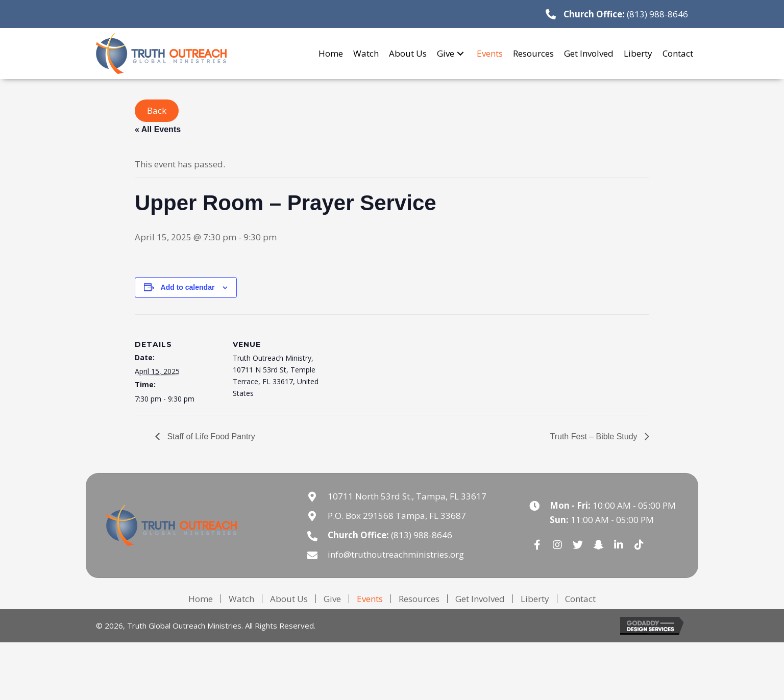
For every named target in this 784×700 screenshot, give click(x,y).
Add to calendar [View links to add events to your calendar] (188, 287)
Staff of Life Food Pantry (210, 436)
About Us (289, 599)
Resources (419, 599)
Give (332, 599)
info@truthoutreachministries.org (396, 554)
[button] (460, 53)
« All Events (158, 129)
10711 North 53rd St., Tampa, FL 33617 (407, 496)
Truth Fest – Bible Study (595, 436)
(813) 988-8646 (657, 14)
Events (370, 599)
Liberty (535, 599)
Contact (580, 599)
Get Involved (480, 599)
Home (201, 599)
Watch (241, 599)
